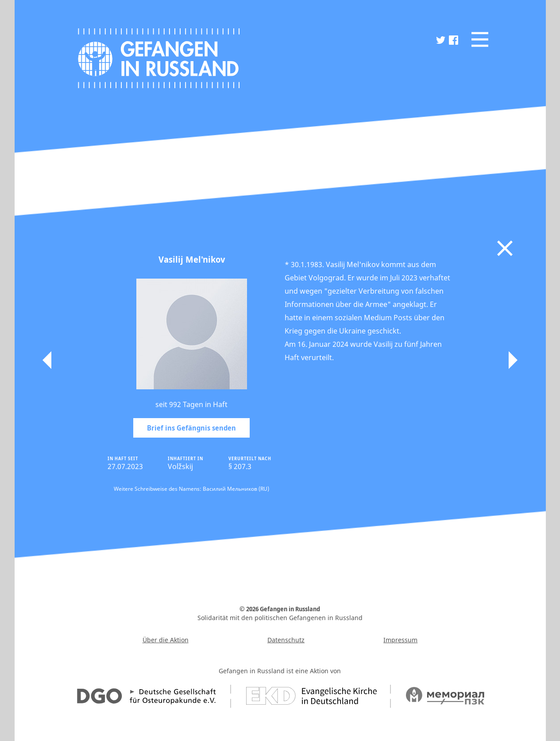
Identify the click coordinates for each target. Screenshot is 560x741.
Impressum (400, 640)
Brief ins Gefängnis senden (191, 428)
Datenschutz (286, 640)
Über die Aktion (166, 640)
